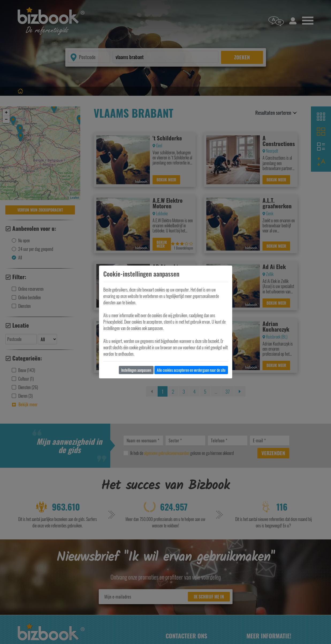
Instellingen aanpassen (136, 370)
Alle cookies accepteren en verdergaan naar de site (191, 370)
